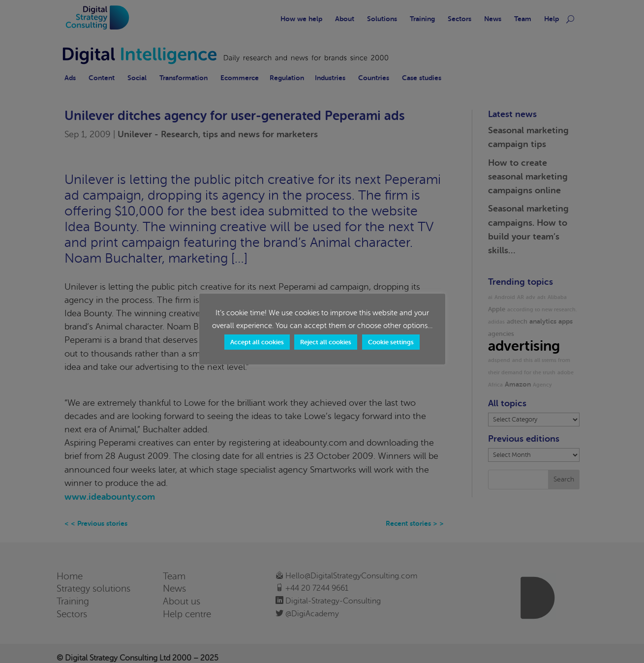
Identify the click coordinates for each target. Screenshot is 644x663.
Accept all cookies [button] (257, 342)
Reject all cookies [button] (326, 342)
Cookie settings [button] (391, 342)
